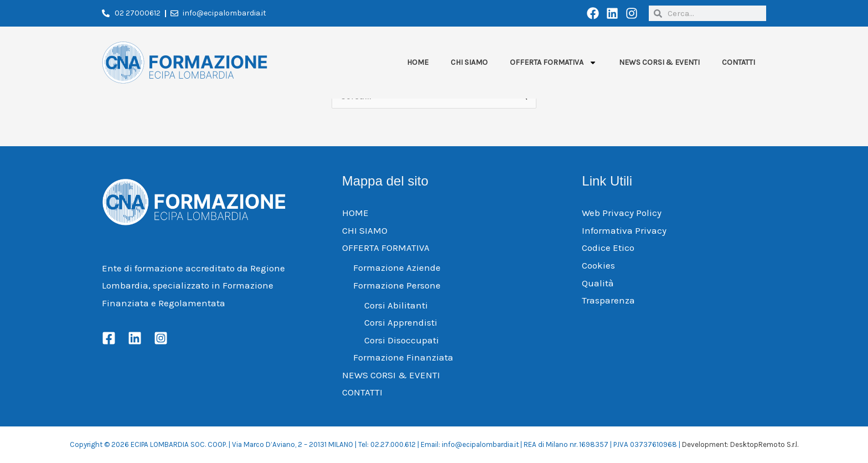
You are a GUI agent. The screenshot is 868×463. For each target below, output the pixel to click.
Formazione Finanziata (403, 357)
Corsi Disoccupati (402, 340)
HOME (418, 62)
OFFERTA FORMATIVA (553, 63)
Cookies (598, 265)
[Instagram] (161, 338)
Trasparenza (608, 300)
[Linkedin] (135, 338)
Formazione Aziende (397, 267)
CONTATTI (738, 62)
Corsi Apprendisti (401, 322)
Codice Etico (608, 248)
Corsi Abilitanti (396, 305)
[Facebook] (109, 338)
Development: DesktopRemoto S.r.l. (740, 444)
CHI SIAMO (469, 62)
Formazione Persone (397, 285)
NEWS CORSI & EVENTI (659, 62)
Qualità (598, 283)
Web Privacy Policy (622, 213)
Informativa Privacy (624, 230)
